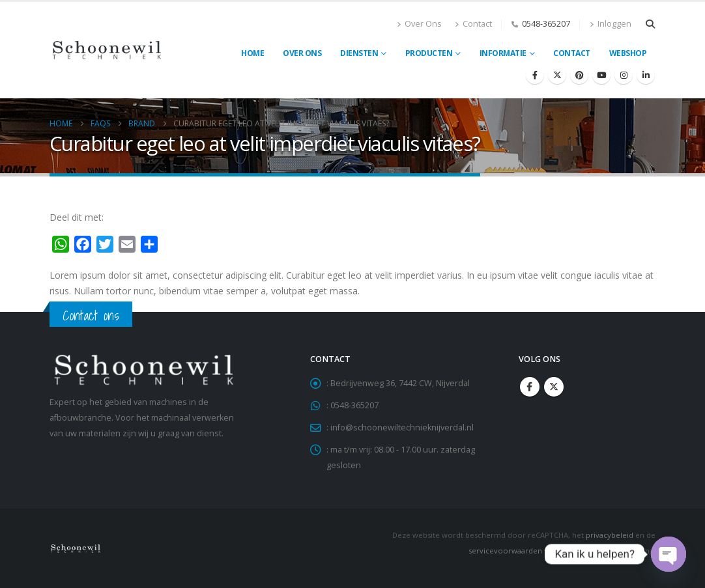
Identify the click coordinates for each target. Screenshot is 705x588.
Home (252, 53)
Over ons (302, 53)
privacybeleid (610, 535)
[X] (557, 75)
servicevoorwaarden (505, 551)
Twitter (554, 387)
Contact (473, 24)
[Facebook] (535, 75)
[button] (650, 24)
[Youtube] (601, 75)
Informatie (503, 53)
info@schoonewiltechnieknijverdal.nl (402, 427)
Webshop (628, 53)
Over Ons (419, 24)
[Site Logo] (107, 50)
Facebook (530, 387)
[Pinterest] (579, 75)
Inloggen (611, 24)
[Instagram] (624, 75)
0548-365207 (546, 24)
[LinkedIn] (646, 75)
